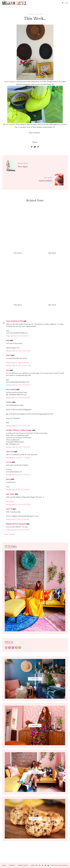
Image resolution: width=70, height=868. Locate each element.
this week (30, 14)
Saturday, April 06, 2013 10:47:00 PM (18, 504)
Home (4, 865)
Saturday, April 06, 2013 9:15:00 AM (18, 447)
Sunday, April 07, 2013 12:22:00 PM (18, 530)
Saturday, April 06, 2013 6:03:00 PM (18, 475)
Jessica (8, 479)
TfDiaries (56, 865)
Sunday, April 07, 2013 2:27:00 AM (17, 519)
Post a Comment (9, 534)
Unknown (9, 402)
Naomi (8, 355)
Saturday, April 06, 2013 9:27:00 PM (18, 490)
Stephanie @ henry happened (16, 524)
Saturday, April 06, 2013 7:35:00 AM (18, 385)
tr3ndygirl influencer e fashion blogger (19, 430)
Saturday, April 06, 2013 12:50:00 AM (18, 366)
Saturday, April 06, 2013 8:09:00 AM (18, 398)
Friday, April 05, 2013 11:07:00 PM (17, 336)
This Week (52, 253)
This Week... (18, 253)
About (33, 865)
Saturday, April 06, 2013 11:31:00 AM (18, 458)
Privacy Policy (23, 865)
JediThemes (65, 865)
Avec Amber (10, 494)
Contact (12, 865)
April (8, 370)
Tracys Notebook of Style (15, 321)
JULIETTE (9, 509)
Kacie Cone (10, 452)
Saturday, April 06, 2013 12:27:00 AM (18, 351)
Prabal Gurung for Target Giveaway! (17, 363)
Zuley (8, 340)
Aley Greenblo (11, 389)
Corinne (9, 462)
